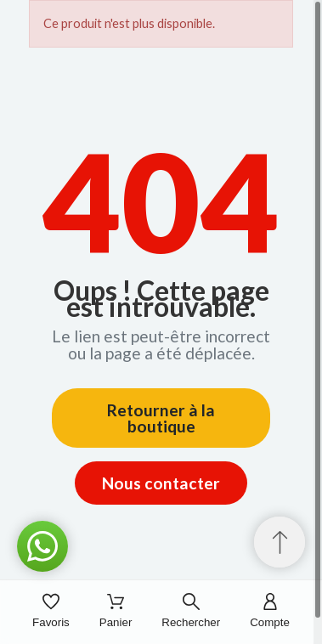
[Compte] (270, 612)
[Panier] (116, 612)
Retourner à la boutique (161, 418)
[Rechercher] (191, 612)
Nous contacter (161, 483)
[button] (42, 546)
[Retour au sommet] (280, 542)
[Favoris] (51, 612)
